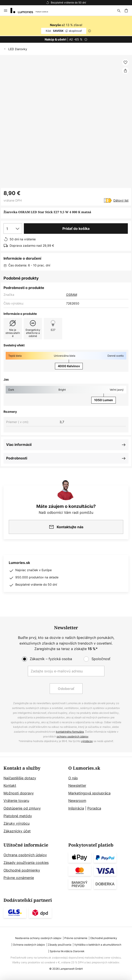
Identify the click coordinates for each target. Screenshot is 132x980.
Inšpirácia (76, 808)
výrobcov (87, 741)
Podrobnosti (17, 458)
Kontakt (10, 785)
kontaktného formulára (70, 732)
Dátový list (121, 200)
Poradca (94, 808)
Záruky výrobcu (17, 823)
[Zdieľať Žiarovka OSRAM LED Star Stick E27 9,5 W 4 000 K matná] (125, 71)
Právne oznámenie (19, 878)
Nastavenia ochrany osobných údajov (38, 938)
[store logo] (32, 11)
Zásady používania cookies (26, 863)
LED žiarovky (18, 49)
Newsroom (77, 801)
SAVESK (64, 31)
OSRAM (72, 295)
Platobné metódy (18, 816)
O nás (73, 778)
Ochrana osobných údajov (25, 855)
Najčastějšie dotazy (20, 778)
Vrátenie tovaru (16, 801)
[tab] (34, 800)
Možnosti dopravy (19, 793)
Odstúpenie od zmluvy (22, 808)
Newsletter (77, 785)
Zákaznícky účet (17, 831)
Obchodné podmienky (22, 870)
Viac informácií (19, 445)
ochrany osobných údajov (73, 736)
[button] (125, 62)
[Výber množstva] (13, 229)
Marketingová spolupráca (89, 793)
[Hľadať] (119, 11)
